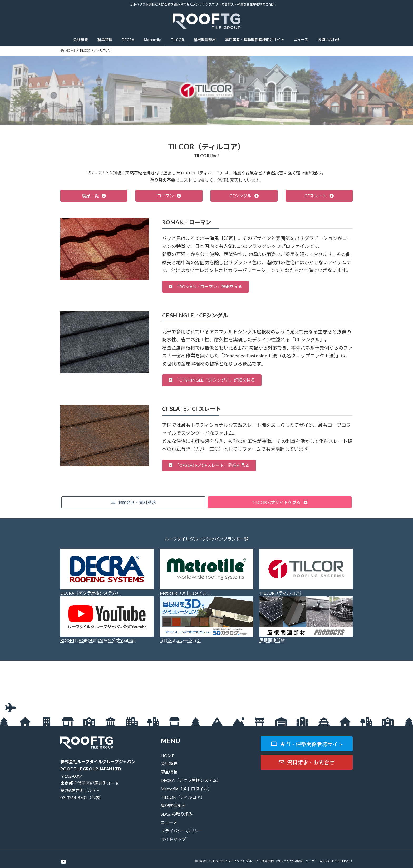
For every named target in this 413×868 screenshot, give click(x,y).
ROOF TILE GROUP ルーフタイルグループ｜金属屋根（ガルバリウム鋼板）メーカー (259, 861)
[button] (94, 196)
